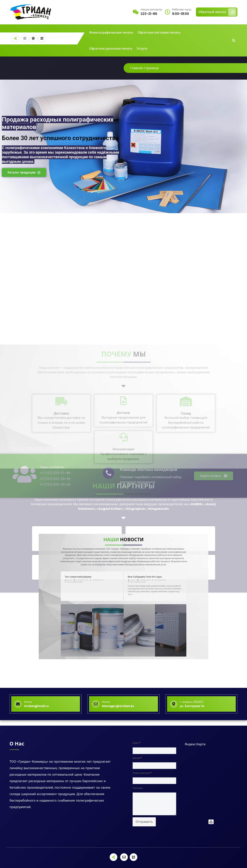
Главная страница (144, 68)
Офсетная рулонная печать (111, 48)
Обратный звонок (217, 12)
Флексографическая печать (111, 32)
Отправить (144, 822)
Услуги (142, 48)
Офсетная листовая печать (159, 32)
